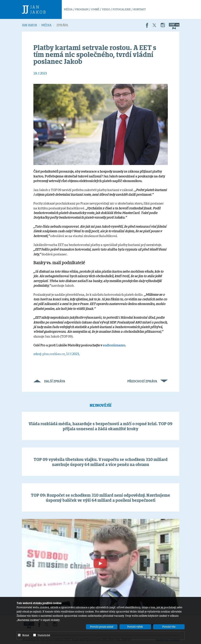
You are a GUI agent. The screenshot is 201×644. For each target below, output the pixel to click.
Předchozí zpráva (148, 381)
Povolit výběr (135, 627)
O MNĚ (95, 9)
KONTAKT (140, 9)
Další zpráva (49, 381)
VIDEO (106, 9)
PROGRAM (82, 9)
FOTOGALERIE (122, 9)
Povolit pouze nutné (102, 627)
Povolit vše (169, 627)
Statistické (42, 635)
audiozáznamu (114, 345)
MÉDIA (68, 9)
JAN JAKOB (29, 25)
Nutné (23, 635)
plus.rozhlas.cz (54, 354)
